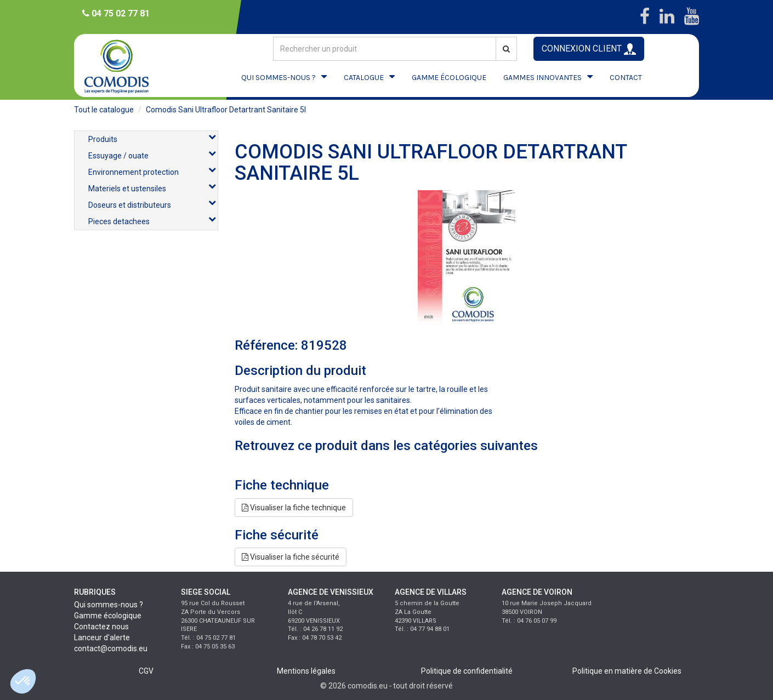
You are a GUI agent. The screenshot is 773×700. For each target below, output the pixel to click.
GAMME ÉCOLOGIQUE (449, 78)
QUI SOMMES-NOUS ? (278, 78)
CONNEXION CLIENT (589, 49)
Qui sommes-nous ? (109, 605)
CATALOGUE (364, 78)
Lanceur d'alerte (102, 638)
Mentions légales (306, 671)
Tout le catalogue (104, 110)
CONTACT (626, 78)
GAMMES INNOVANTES (542, 78)
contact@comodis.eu (111, 648)
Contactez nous (101, 627)
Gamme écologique (108, 616)
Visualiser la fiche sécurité (291, 557)
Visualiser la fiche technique (294, 508)
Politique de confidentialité (467, 671)
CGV (146, 671)
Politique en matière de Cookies (627, 671)
